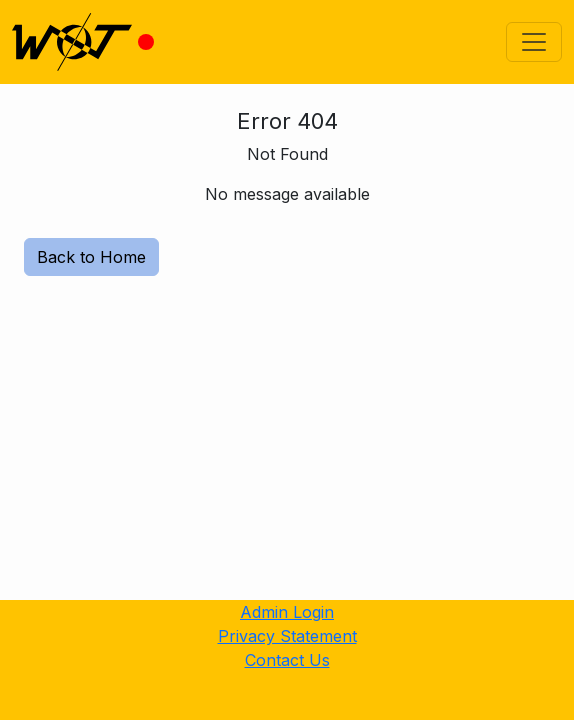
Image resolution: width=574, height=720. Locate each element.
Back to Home (91, 257)
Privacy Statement (287, 636)
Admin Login (287, 612)
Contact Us (287, 660)
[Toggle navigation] (534, 42)
